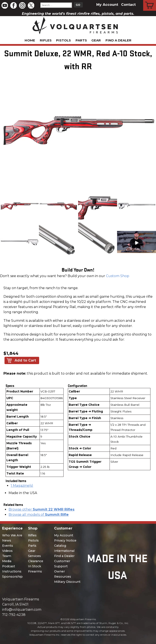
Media (7, 561)
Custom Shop (118, 276)
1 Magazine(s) (22, 486)
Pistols (63, 40)
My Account (107, 5)
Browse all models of (39, 515)
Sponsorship (12, 577)
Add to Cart (25, 360)
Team (7, 556)
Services (34, 556)
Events (8, 546)
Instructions (12, 571)
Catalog (60, 546)
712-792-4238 (14, 615)
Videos (7, 551)
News (7, 540)
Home (30, 40)
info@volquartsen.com (22, 610)
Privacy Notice (65, 540)
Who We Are (12, 535)
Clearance (36, 561)
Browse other (42, 509)
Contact (128, 5)
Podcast (9, 566)
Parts (81, 40)
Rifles (46, 40)
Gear (96, 40)
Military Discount (67, 582)
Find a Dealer (118, 40)
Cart (150, 1)
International (64, 551)
